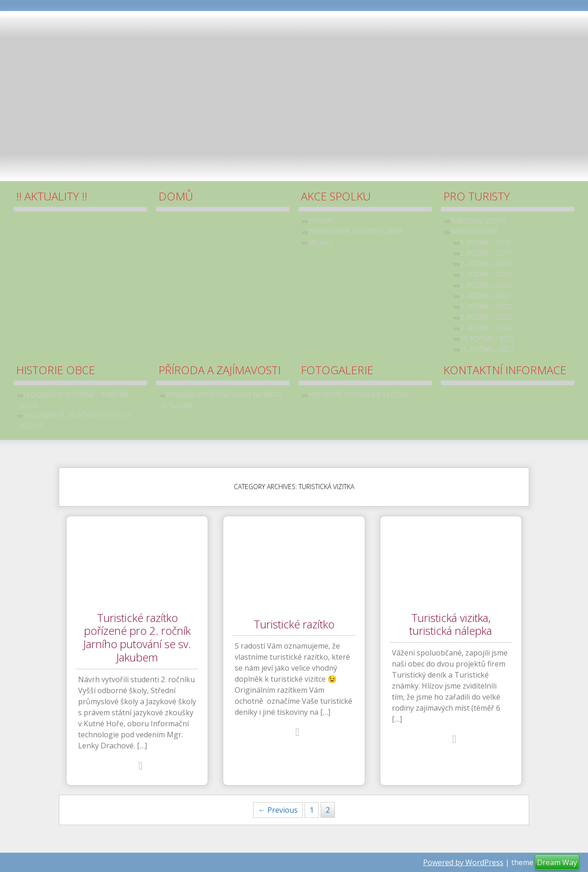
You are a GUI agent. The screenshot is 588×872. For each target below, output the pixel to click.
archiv (319, 242)
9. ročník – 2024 (485, 328)
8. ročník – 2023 (485, 317)
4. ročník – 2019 (485, 274)
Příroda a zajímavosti (220, 370)
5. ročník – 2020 (485, 285)
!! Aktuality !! (52, 196)
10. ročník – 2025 (487, 339)
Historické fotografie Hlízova (359, 395)
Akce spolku (336, 196)
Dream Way (557, 862)
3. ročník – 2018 (485, 264)
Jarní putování (474, 231)
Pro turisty (477, 196)
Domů (176, 196)
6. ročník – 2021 (485, 296)
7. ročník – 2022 (485, 306)
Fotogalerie (337, 370)
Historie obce (56, 370)
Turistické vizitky (478, 221)
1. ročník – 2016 (485, 242)
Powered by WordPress (463, 862)
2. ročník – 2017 (485, 253)
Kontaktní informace (505, 370)
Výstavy (320, 221)
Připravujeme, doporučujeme (356, 231)
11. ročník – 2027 (487, 349)
